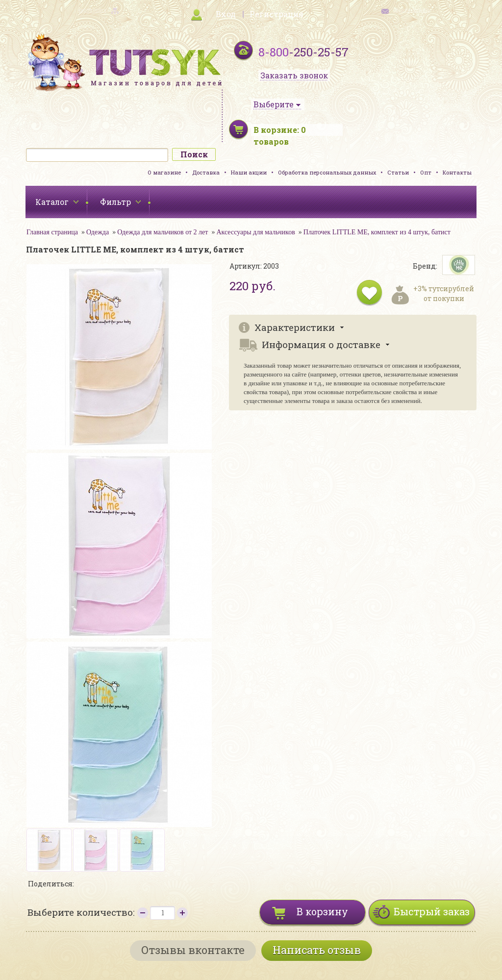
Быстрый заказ (432, 911)
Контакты (457, 172)
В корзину (322, 911)
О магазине (164, 172)
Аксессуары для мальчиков (255, 232)
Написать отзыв (317, 950)
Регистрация (276, 14)
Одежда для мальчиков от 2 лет (163, 232)
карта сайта (92, 10)
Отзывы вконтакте (193, 950)
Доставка (206, 172)
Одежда (98, 232)
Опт (426, 172)
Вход (226, 14)
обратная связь (412, 10)
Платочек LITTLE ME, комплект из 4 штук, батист (377, 232)
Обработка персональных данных (327, 172)
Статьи (398, 172)
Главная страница (52, 232)
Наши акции (249, 172)
